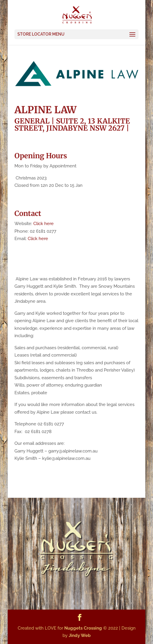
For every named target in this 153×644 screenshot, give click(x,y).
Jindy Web (80, 635)
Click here (43, 224)
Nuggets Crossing (83, 628)
